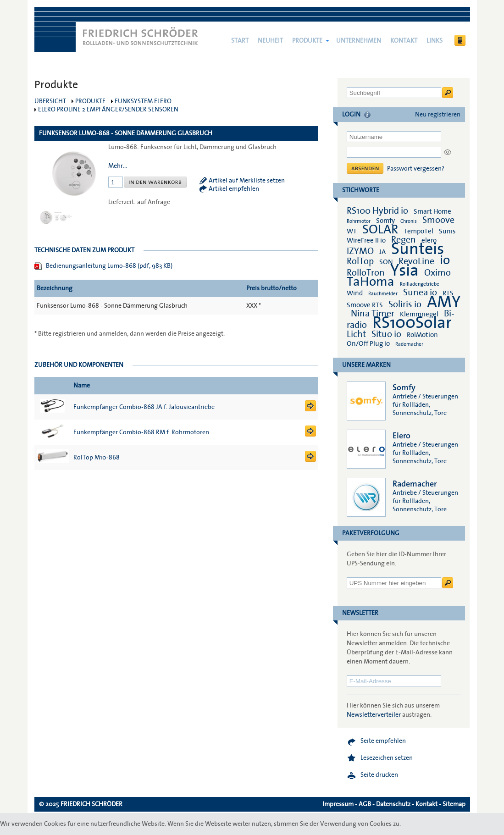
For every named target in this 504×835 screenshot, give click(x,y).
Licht (356, 334)
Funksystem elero (143, 101)
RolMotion (422, 335)
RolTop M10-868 (97, 458)
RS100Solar (412, 323)
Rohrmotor (359, 221)
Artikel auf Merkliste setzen (247, 181)
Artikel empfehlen (234, 189)
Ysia (404, 271)
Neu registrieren (438, 115)
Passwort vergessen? (416, 169)
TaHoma (371, 282)
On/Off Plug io (368, 343)
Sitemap (454, 804)
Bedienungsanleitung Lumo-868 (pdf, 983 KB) (109, 266)
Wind (355, 293)
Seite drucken (379, 775)
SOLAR (380, 229)
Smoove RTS (365, 305)
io (445, 260)
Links (435, 41)
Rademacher (409, 344)
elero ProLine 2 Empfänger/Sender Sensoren (108, 110)
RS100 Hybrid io (377, 211)
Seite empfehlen (383, 741)
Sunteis (418, 249)
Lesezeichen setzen (387, 758)
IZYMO (360, 251)
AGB (365, 804)
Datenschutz (393, 804)
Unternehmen (359, 41)
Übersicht (50, 101)
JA (383, 252)
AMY (444, 302)
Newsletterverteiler (374, 715)
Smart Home (432, 211)
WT (352, 231)
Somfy (385, 221)
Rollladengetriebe (420, 284)
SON (386, 262)
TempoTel (418, 231)
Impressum (338, 804)
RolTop (360, 261)
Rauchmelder (383, 294)
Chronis (409, 221)
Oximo (438, 273)
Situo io (386, 334)
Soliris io (405, 304)
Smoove (438, 220)
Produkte (307, 41)
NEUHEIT (270, 41)
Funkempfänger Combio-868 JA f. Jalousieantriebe (144, 407)
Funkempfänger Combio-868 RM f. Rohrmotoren (141, 432)
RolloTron (366, 273)
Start (240, 41)
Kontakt (404, 41)
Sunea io (420, 293)
